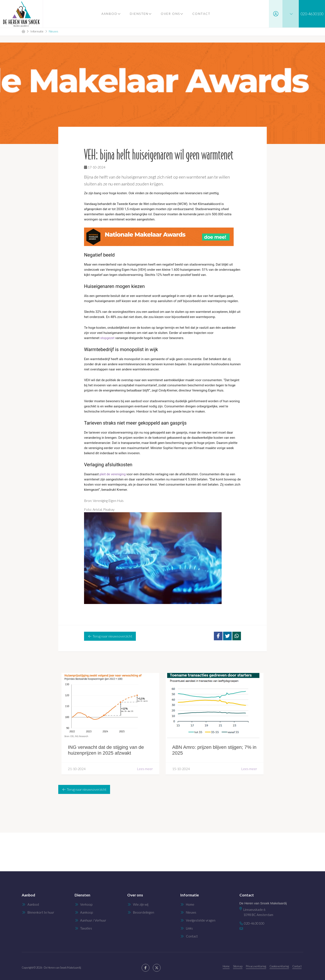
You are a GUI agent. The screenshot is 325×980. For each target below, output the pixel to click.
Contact (201, 14)
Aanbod (111, 14)
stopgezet (107, 338)
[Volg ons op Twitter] (157, 968)
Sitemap (238, 966)
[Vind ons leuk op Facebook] (146, 968)
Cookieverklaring (279, 966)
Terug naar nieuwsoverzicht (110, 636)
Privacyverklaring (256, 966)
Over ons (172, 14)
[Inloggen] (275, 14)
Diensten (141, 14)
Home (226, 966)
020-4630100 (254, 923)
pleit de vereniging (113, 474)
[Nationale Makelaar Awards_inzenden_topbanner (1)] (162, 237)
